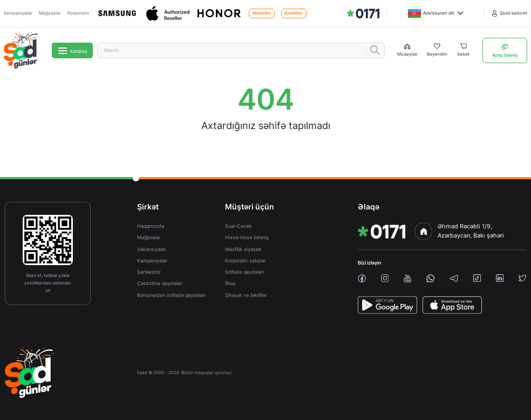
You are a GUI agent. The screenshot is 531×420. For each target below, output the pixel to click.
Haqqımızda (151, 226)
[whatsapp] (430, 278)
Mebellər (262, 13)
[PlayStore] (387, 305)
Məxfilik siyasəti (243, 249)
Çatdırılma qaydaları (160, 283)
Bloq (230, 283)
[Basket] (463, 50)
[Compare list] (407, 50)
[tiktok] (477, 278)
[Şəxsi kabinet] (510, 13)
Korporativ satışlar (245, 260)
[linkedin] (500, 278)
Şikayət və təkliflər (246, 295)
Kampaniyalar (18, 13)
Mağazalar (50, 13)
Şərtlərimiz (149, 272)
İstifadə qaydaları (244, 272)
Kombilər (294, 13)
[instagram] (385, 278)
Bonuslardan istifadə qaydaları (171, 295)
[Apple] (169, 14)
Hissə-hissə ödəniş (247, 237)
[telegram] (454, 279)
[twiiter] (522, 278)
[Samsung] (118, 13)
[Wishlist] (437, 50)
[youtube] (407, 278)
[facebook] (362, 278)
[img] (363, 13)
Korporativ (78, 13)
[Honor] (220, 13)
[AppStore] (452, 305)
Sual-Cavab (239, 226)
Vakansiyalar (151, 249)
